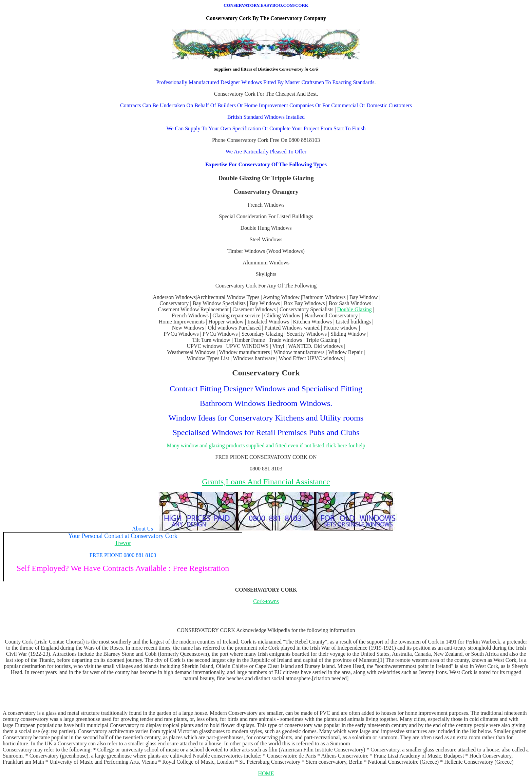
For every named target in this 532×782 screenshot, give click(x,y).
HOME (266, 773)
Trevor (123, 543)
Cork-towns (266, 601)
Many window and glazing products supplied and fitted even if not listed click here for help (266, 445)
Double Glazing (355, 309)
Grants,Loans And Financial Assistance (266, 482)
